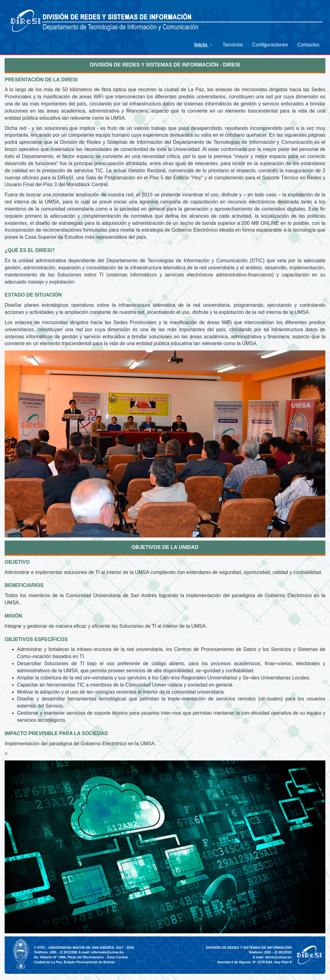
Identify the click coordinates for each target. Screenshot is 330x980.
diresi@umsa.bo (278, 957)
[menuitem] (204, 45)
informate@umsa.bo (107, 952)
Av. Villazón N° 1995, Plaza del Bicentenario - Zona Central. (81, 957)
